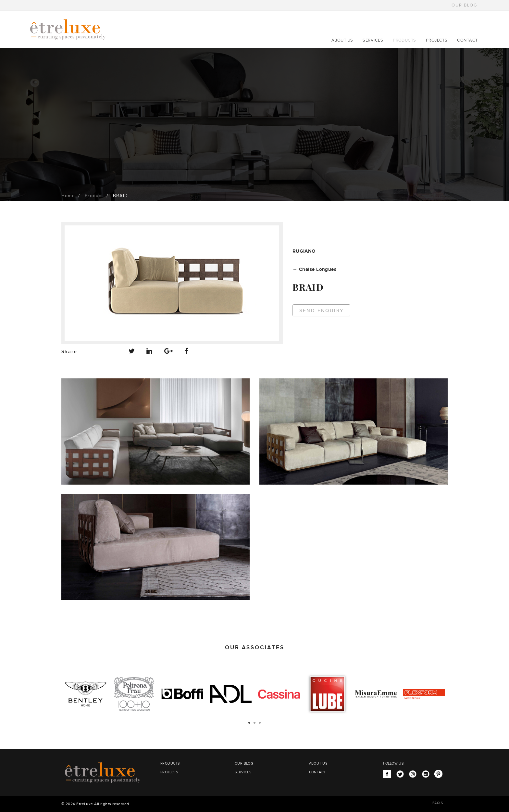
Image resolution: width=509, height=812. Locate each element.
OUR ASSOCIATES (255, 648)
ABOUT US (342, 40)
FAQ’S (438, 803)
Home (68, 196)
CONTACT (467, 40)
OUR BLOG (464, 5)
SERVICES (373, 40)
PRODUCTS (404, 40)
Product (94, 196)
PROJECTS (437, 40)
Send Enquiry (322, 311)
